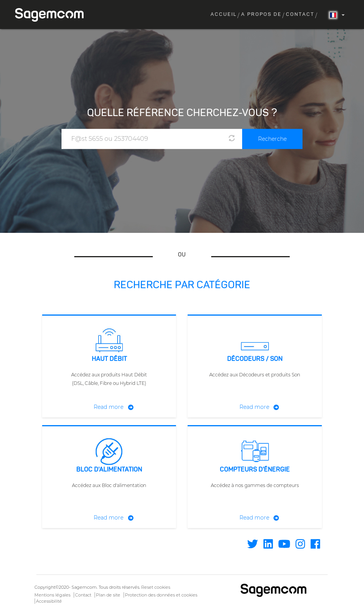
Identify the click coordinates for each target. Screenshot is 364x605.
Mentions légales (52, 595)
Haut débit (109, 359)
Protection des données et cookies (161, 595)
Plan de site (108, 595)
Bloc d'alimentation (109, 470)
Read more (109, 407)
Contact (300, 15)
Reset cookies (156, 587)
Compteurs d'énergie (255, 470)
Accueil (224, 15)
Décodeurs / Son (255, 359)
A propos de (261, 15)
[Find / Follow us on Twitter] (253, 546)
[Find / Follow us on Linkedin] (268, 546)
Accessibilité (49, 601)
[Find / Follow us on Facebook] (315, 546)
